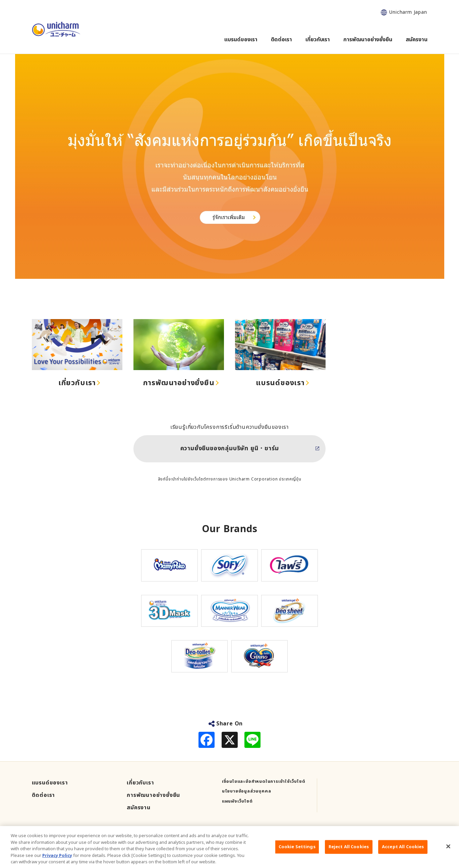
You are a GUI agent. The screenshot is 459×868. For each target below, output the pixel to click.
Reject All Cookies (349, 852)
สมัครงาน (139, 808)
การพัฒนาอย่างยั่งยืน (179, 383)
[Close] (448, 852)
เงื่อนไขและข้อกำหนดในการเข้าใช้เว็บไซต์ (264, 782)
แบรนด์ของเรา (280, 383)
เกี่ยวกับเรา (77, 383)
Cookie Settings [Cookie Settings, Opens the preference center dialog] (297, 852)
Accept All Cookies (403, 852)
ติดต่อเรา (44, 795)
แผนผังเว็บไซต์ (237, 801)
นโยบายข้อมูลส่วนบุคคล (247, 791)
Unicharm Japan (408, 12)
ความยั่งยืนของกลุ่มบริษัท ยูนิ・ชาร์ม (230, 448)
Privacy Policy (57, 861)
